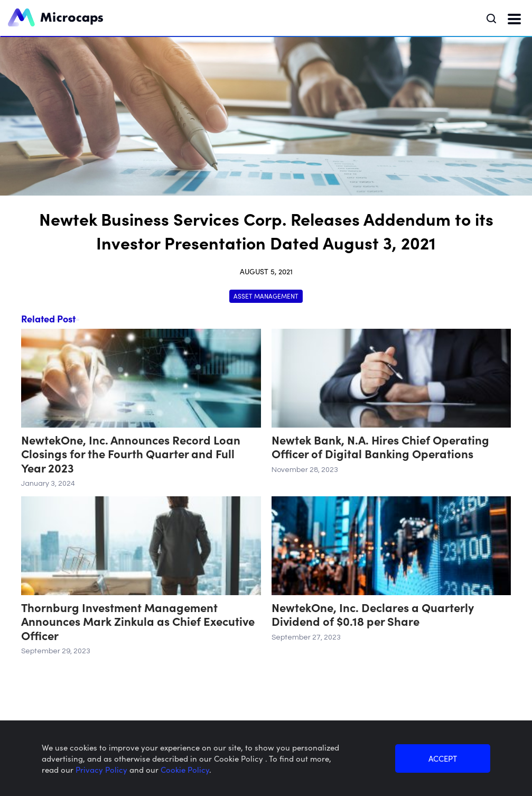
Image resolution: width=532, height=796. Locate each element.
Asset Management (266, 296)
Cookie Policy (185, 769)
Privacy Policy (102, 769)
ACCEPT (443, 758)
